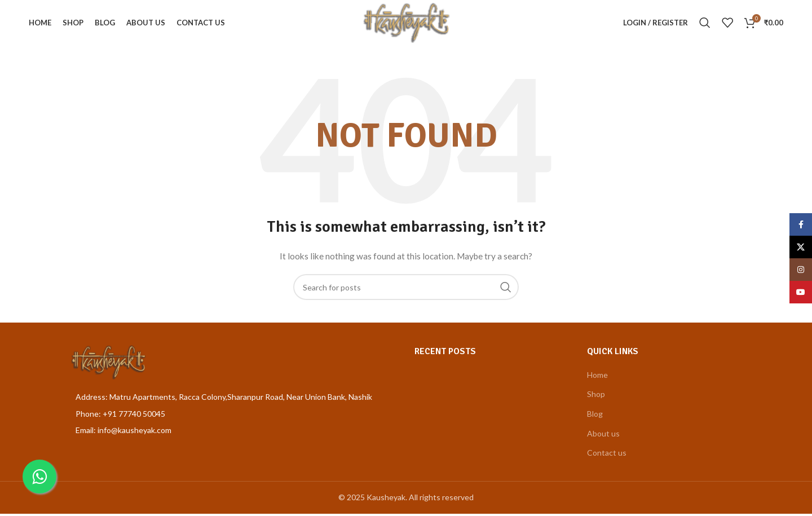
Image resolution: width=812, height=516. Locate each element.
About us (603, 436)
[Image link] (108, 364)
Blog (595, 416)
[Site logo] (406, 23)
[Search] (704, 24)
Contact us (607, 455)
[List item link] (234, 416)
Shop (596, 397)
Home (597, 377)
